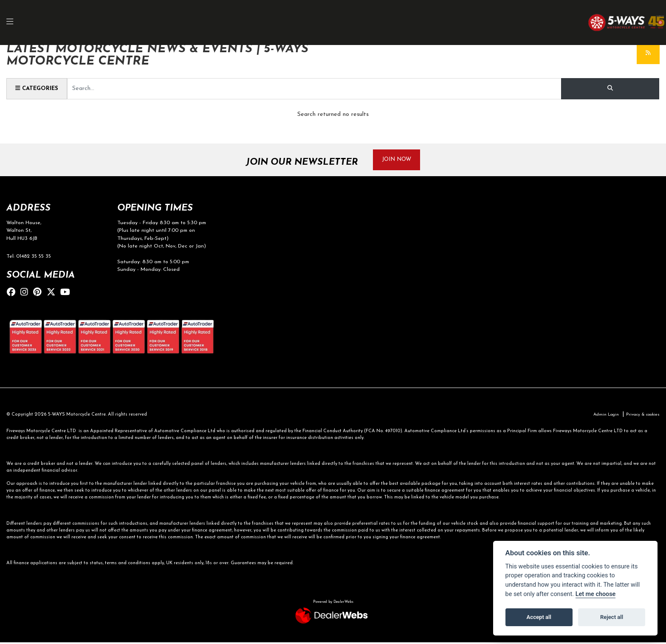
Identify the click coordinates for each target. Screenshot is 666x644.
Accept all (539, 617)
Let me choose (596, 594)
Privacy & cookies (641, 416)
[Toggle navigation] (14, 23)
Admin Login (601, 416)
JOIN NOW (400, 160)
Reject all (612, 617)
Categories (39, 88)
